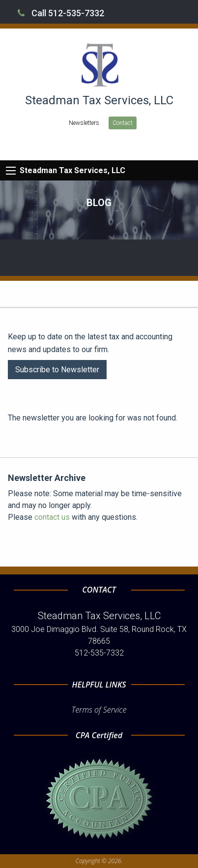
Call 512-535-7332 (61, 13)
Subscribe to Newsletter (57, 370)
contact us (52, 517)
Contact (123, 123)
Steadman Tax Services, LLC (72, 170)
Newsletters (84, 123)
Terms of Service (99, 710)
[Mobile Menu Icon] (11, 171)
